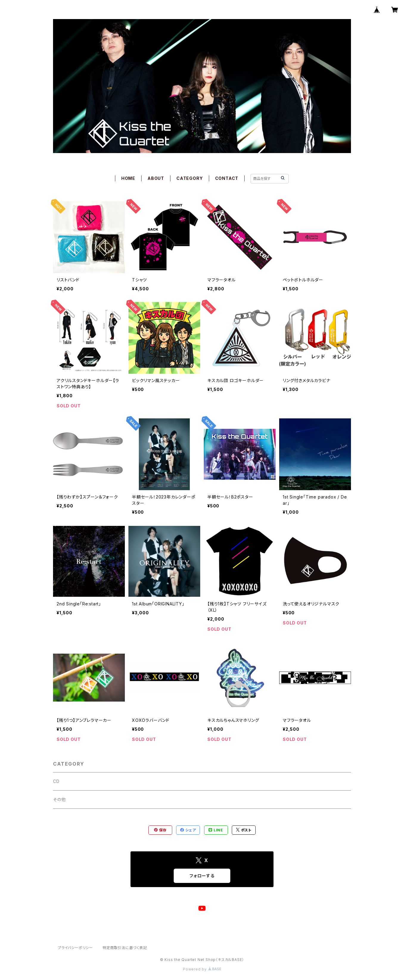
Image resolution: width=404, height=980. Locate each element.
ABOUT (156, 178)
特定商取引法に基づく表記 (125, 948)
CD (56, 781)
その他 (59, 799)
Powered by (202, 969)
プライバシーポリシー (75, 948)
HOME (128, 178)
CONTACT (227, 178)
